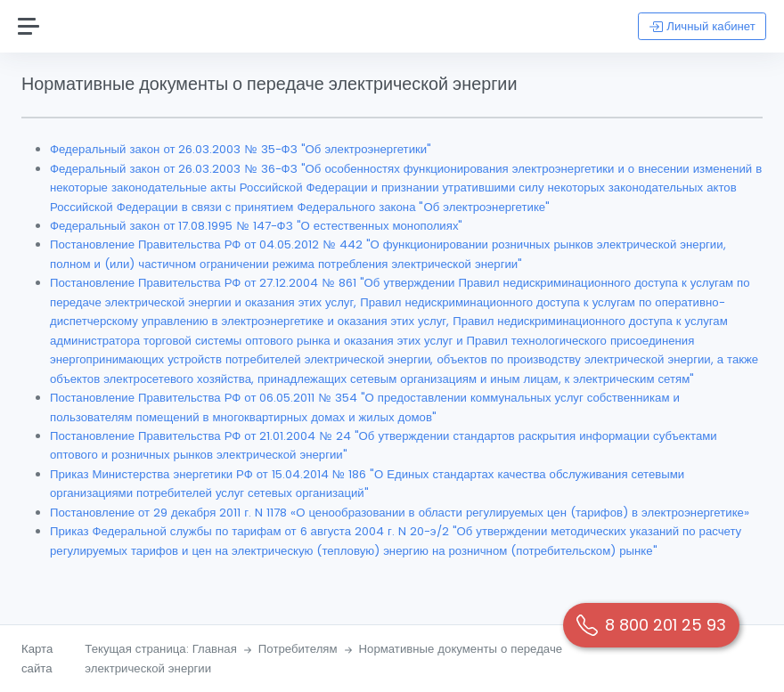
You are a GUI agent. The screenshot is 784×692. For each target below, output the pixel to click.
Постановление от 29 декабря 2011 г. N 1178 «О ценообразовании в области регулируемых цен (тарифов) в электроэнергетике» (400, 513)
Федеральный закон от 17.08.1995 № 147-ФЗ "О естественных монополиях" (256, 226)
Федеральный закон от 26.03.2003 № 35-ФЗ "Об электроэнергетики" (241, 149)
